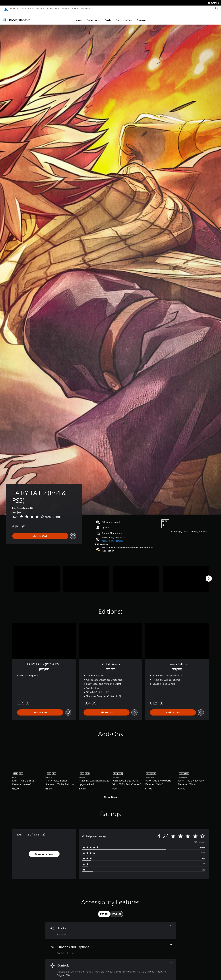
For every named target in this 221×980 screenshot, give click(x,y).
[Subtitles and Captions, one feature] (110, 946)
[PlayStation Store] (18, 17)
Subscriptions (124, 17)
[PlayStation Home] (6, 9)
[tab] (104, 911)
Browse (141, 17)
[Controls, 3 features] (110, 967)
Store (74, 8)
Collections (93, 17)
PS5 (22, 8)
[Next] (209, 576)
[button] (112, 538)
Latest (78, 17)
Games (13, 8)
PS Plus (39, 8)
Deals (108, 17)
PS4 (30, 8)
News (65, 8)
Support (84, 8)
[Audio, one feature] (110, 928)
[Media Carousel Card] (37, 576)
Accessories (52, 8)
